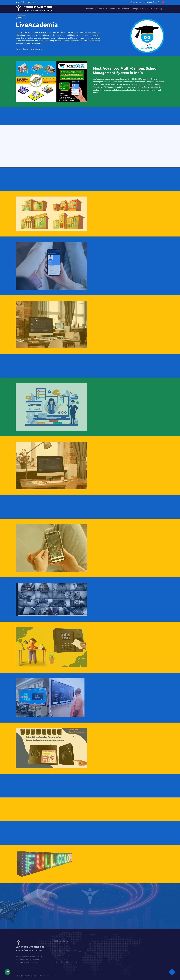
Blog (134, 9)
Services (123, 9)
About (99, 9)
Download (145, 9)
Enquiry (158, 9)
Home (90, 9)
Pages (26, 49)
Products (110, 9)
